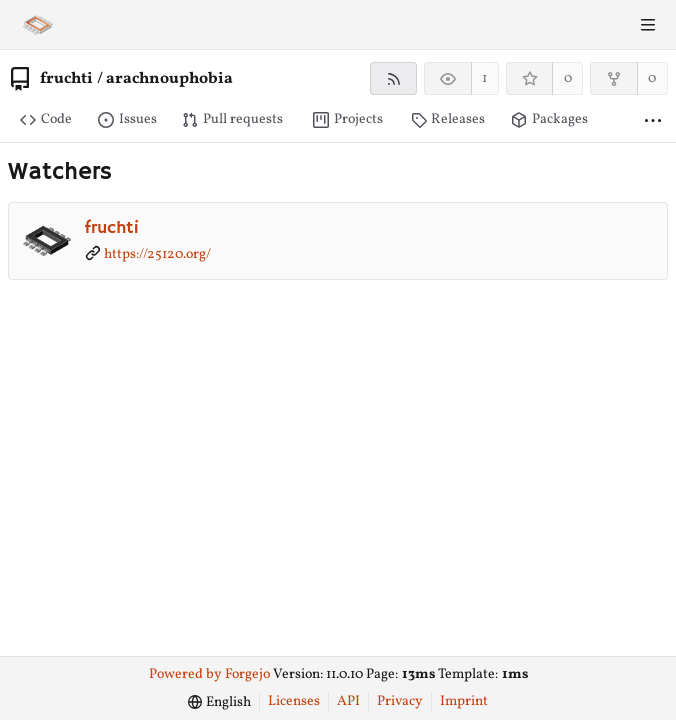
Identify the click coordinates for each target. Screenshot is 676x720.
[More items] (653, 120)
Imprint (464, 701)
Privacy (400, 701)
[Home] (38, 25)
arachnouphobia (169, 79)
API (348, 701)
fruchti (66, 79)
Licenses (294, 701)
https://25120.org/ (157, 254)
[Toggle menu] (648, 25)
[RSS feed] (393, 78)
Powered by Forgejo (209, 674)
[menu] (219, 702)
